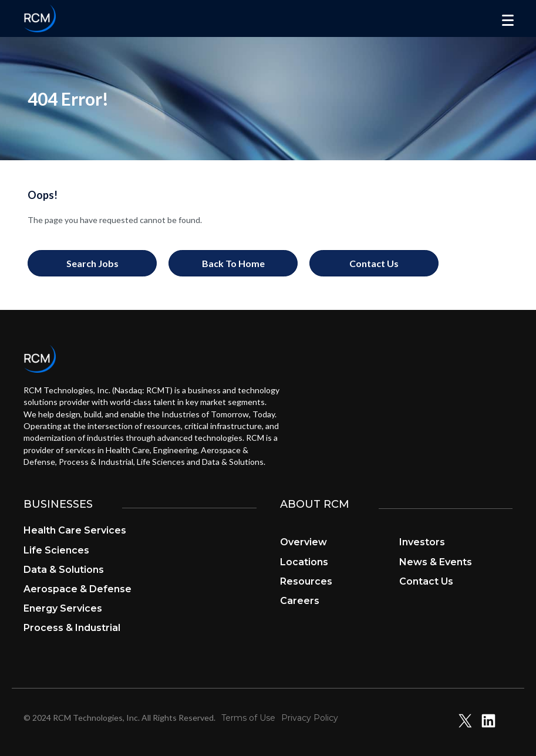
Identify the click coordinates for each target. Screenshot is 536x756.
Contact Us (426, 581)
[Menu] (508, 21)
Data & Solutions (64, 570)
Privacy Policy (310, 718)
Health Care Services (75, 530)
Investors (422, 542)
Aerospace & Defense (77, 589)
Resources (306, 581)
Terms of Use (248, 718)
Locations (304, 562)
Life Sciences (56, 550)
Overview (304, 542)
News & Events (436, 562)
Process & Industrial (72, 628)
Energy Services (63, 608)
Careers (300, 601)
